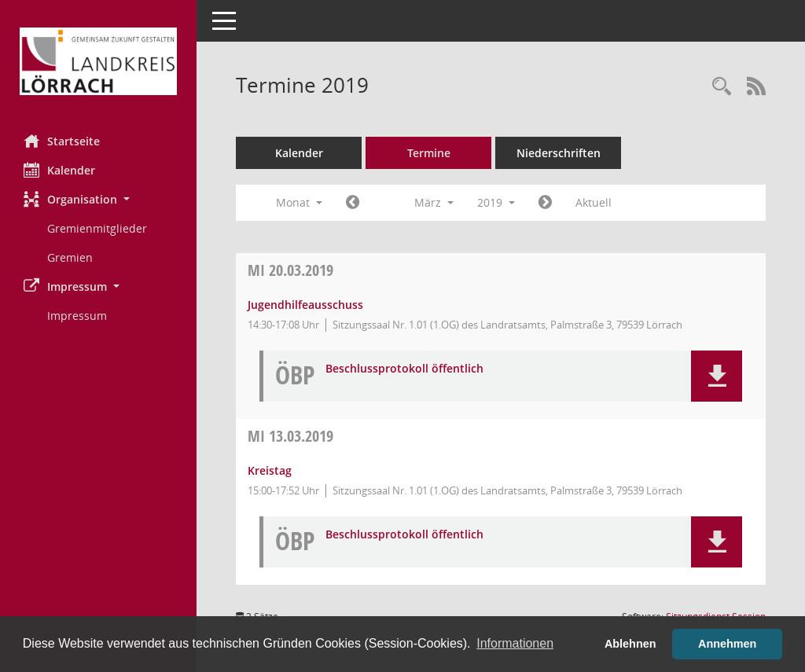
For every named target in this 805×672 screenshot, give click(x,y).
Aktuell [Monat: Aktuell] (594, 202)
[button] (98, 199)
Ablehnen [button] (630, 644)
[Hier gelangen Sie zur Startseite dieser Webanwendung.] (98, 61)
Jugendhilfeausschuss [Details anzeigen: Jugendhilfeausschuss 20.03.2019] (305, 305)
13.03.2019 (290, 436)
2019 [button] (496, 202)
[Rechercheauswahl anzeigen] (722, 87)
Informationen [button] (515, 643)
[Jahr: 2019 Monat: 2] (353, 203)
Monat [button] (299, 202)
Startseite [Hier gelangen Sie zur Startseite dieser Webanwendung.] (62, 141)
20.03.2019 (290, 270)
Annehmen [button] (727, 644)
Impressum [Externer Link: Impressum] (77, 316)
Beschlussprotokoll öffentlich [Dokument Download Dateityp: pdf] (404, 369)
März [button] (434, 202)
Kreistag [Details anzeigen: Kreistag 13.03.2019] (270, 470)
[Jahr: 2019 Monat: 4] (545, 203)
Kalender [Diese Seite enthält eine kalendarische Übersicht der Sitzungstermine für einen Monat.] (59, 170)
